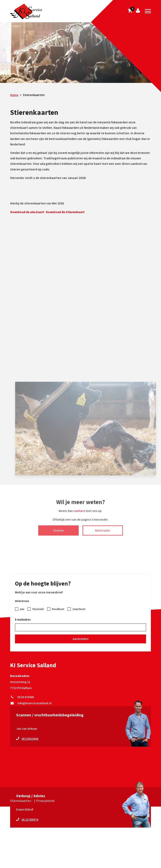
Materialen (103, 534)
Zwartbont (79, 609)
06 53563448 (30, 739)
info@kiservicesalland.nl (31, 703)
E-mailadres (23, 620)
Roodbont (58, 609)
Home (14, 95)
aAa (22, 609)
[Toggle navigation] (148, 11)
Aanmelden (81, 639)
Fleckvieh (38, 609)
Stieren (58, 534)
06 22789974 (30, 820)
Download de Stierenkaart (65, 212)
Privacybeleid (45, 801)
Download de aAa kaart (27, 212)
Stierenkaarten (21, 801)
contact (79, 515)
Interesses (22, 601)
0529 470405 (22, 697)
